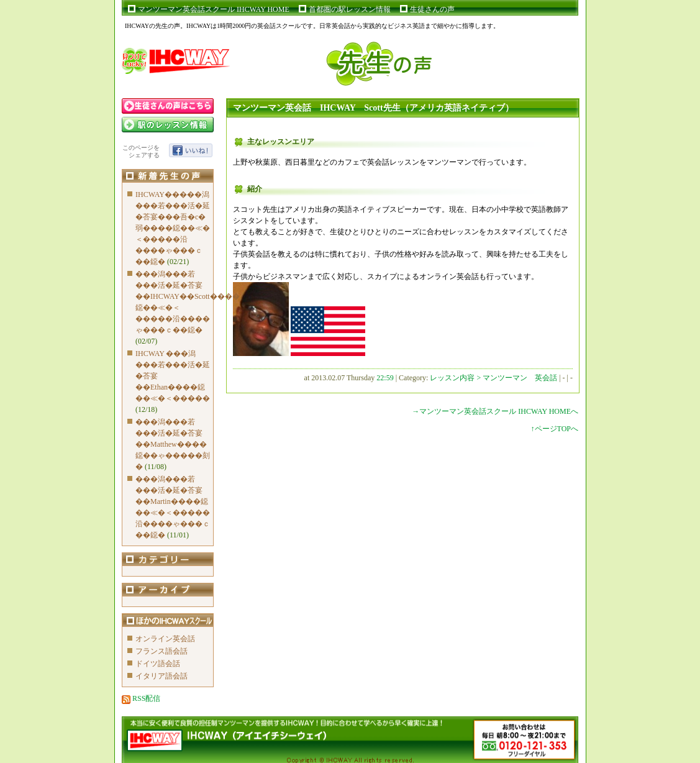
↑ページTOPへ (555, 429)
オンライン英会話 (165, 639)
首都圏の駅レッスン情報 (350, 9)
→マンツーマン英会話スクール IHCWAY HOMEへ (495, 411)
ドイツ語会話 (158, 664)
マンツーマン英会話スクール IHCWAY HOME (214, 9)
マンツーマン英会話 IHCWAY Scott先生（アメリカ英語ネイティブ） (373, 108)
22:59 (385, 378)
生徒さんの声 (432, 9)
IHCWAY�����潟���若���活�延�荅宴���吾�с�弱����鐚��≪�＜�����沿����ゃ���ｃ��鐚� (173, 228)
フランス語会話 (161, 651)
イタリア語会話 (161, 676)
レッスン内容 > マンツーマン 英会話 (494, 378)
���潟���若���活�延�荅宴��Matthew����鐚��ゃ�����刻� (173, 444)
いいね (191, 150)
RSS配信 (141, 698)
